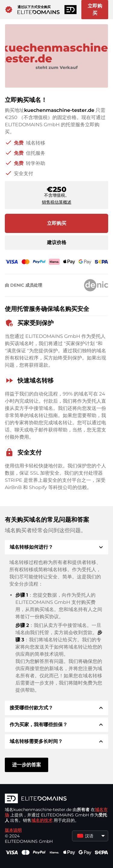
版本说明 (13, 830)
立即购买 (95, 9)
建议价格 (57, 242)
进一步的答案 (27, 765)
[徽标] (56, 799)
